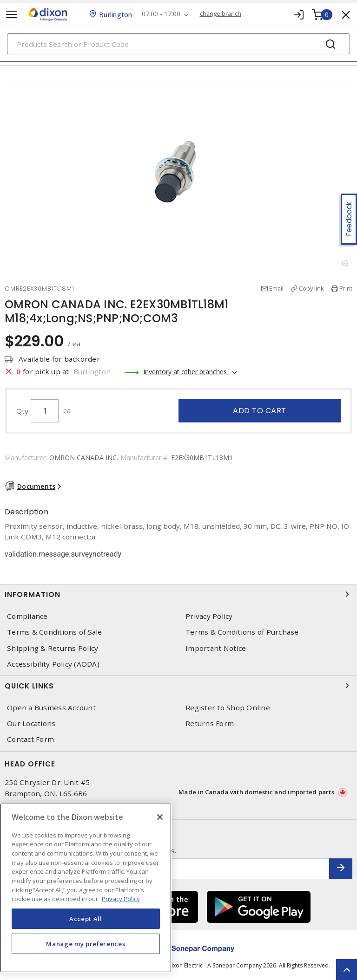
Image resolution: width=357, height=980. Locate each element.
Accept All (86, 919)
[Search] (178, 44)
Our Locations (31, 724)
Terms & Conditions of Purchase (242, 632)
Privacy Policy (209, 616)
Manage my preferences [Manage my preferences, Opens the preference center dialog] (86, 944)
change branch (221, 14)
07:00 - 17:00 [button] (161, 14)
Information (178, 594)
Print (346, 288)
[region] (86, 888)
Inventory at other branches (186, 372)
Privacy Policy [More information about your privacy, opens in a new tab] (121, 899)
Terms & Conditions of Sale (55, 632)
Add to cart (260, 411)
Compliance (27, 616)
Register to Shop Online (228, 708)
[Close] (160, 817)
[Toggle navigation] (12, 15)
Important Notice (216, 648)
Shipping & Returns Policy (53, 648)
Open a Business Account (51, 708)
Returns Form (210, 724)
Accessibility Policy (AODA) (53, 664)
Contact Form (30, 739)
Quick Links (178, 686)
